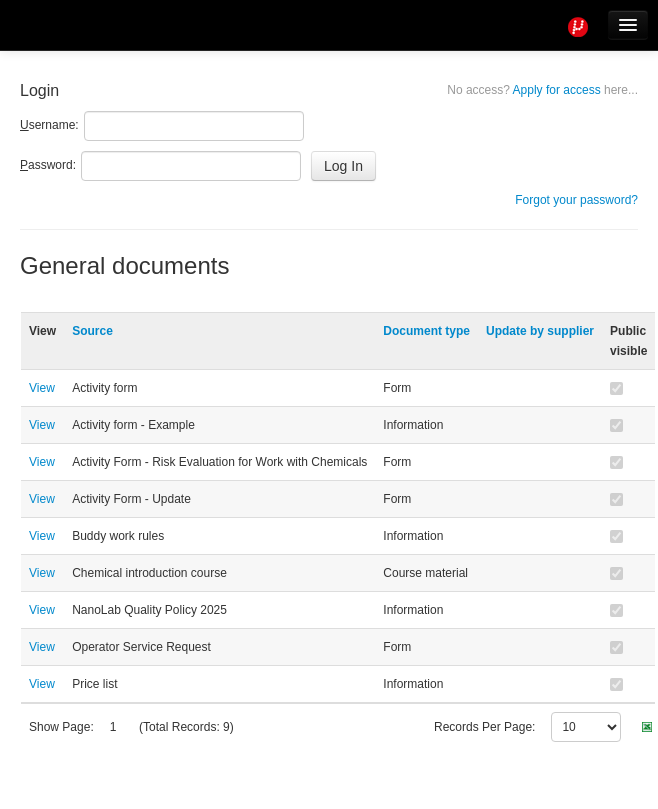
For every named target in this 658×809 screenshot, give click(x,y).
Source (92, 331)
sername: (49, 125)
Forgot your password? (576, 200)
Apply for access (542, 90)
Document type (426, 331)
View (42, 388)
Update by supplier (540, 331)
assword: (48, 165)
